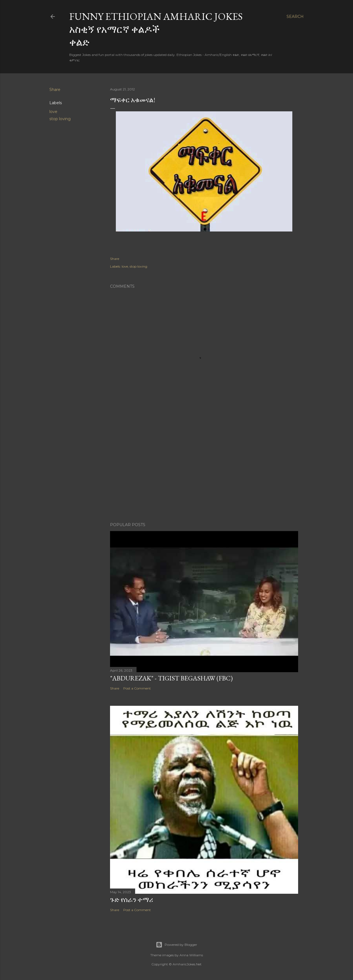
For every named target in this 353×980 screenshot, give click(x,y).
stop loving (60, 119)
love (53, 112)
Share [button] (55, 90)
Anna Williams (191, 955)
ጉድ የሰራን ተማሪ (132, 900)
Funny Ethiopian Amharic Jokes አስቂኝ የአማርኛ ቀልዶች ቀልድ (156, 29)
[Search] (295, 17)
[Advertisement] (204, 470)
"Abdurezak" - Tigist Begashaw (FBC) (171, 678)
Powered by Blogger (176, 945)
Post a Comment (137, 688)
